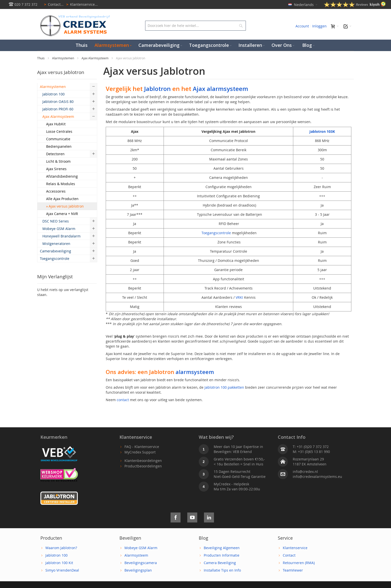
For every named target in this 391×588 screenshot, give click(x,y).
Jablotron (157, 89)
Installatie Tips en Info (222, 570)
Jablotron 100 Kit (59, 563)
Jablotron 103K (322, 131)
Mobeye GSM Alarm (141, 548)
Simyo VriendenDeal (62, 570)
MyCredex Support (140, 452)
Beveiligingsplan (138, 570)
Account (302, 26)
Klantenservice (295, 548)
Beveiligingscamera (141, 563)
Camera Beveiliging (220, 563)
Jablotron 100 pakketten (224, 387)
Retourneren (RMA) (299, 563)
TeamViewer (293, 570)
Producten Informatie (222, 555)
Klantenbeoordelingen (143, 461)
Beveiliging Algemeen (222, 548)
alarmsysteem (195, 372)
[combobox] (195, 26)
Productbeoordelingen (143, 466)
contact (123, 400)
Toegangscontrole (216, 233)
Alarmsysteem (136, 555)
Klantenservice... (81, 4)
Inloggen (319, 26)
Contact (289, 555)
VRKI (239, 297)
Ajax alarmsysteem (220, 89)
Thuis (41, 58)
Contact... (53, 4)
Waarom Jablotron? (61, 548)
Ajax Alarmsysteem (95, 58)
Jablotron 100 (56, 555)
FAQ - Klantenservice (142, 447)
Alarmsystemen (63, 58)
